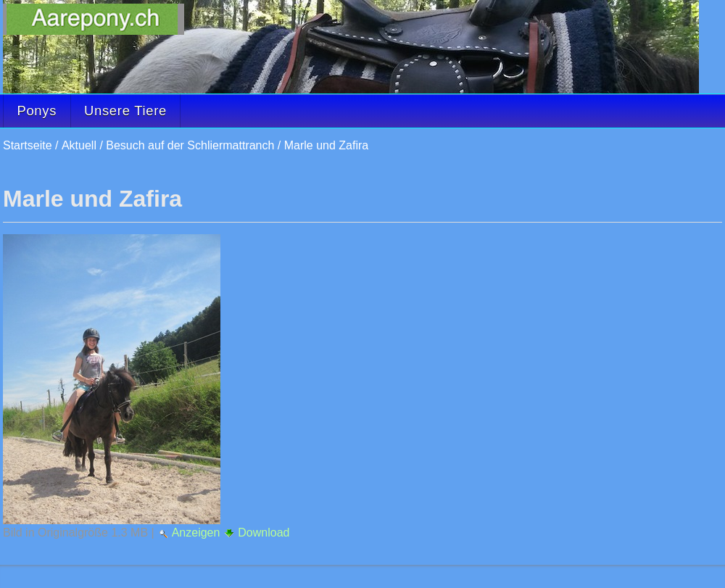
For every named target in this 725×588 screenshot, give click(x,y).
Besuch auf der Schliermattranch (190, 145)
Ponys (37, 111)
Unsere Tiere (125, 111)
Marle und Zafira (327, 145)
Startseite (28, 145)
